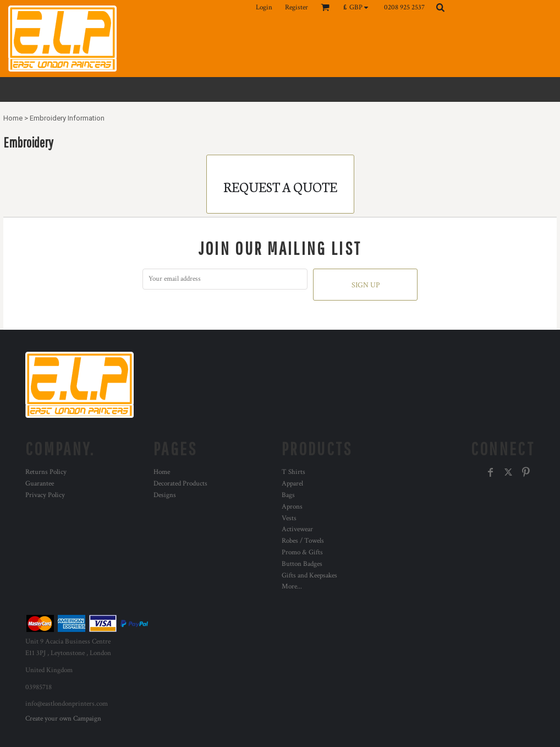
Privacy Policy (45, 495)
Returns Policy (46, 472)
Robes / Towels (303, 541)
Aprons (292, 507)
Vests (289, 518)
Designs (165, 495)
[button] (358, 7)
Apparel (292, 484)
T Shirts (293, 472)
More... (292, 587)
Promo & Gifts (302, 552)
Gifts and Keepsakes (309, 576)
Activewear (297, 529)
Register (297, 7)
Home (13, 118)
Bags (288, 495)
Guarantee (40, 484)
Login (264, 7)
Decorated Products (180, 484)
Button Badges (302, 564)
